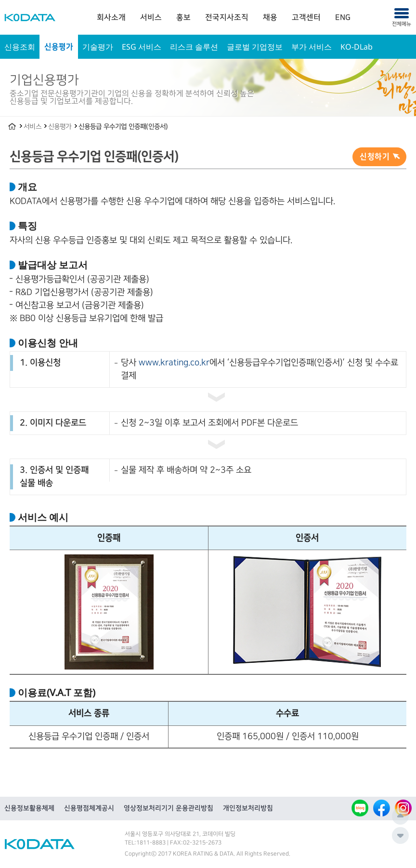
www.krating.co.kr (174, 363)
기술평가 (98, 47)
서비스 (151, 17)
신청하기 (375, 157)
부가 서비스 (312, 47)
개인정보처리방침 (248, 808)
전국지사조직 (227, 17)
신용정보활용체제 (29, 808)
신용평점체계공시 (89, 808)
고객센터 (306, 17)
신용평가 (59, 47)
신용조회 (20, 47)
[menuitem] (111, 17)
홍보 (183, 17)
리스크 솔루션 (194, 47)
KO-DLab (357, 47)
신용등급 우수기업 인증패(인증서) (123, 127)
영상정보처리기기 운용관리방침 (169, 808)
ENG (343, 17)
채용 (270, 17)
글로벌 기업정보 (255, 47)
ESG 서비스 (142, 47)
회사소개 (111, 17)
